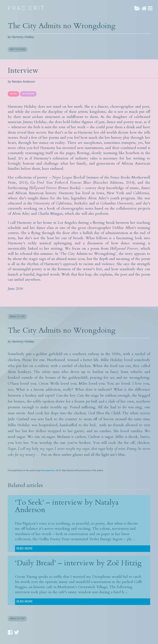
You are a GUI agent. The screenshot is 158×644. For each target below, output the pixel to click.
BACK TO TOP (17, 317)
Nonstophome (48, 470)
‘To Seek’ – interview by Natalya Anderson (67, 506)
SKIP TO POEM (18, 49)
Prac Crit (26, 8)
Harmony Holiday (23, 37)
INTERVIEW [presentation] (28, 94)
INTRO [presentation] (13, 94)
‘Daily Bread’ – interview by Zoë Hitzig (78, 563)
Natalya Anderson (23, 82)
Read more (25, 549)
